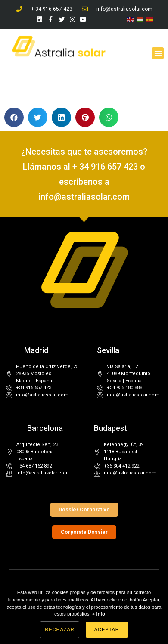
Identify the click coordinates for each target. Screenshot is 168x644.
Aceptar (107, 629)
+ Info (99, 614)
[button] (158, 53)
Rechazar (59, 629)
